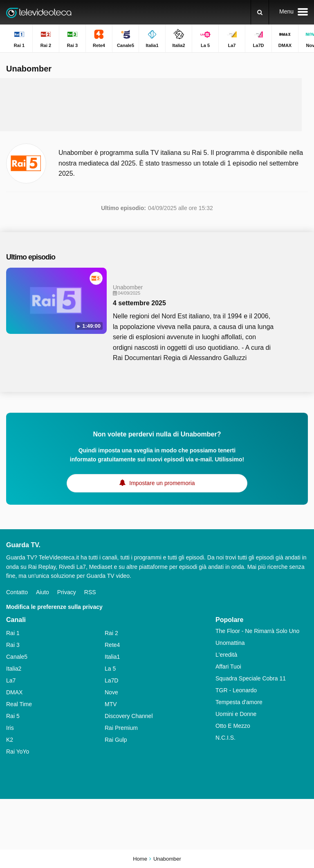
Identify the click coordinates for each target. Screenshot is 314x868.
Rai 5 (13, 716)
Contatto (17, 592)
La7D (111, 680)
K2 (10, 740)
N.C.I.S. (225, 738)
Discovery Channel (129, 716)
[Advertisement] (157, 105)
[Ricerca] (260, 12)
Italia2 (14, 669)
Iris (10, 728)
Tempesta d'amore (239, 702)
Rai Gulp (116, 740)
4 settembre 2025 (139, 303)
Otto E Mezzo (233, 726)
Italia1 (112, 657)
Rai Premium (121, 728)
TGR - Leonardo (236, 690)
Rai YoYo (18, 752)
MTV (111, 704)
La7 (11, 680)
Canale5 (17, 657)
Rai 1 (13, 633)
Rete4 (112, 645)
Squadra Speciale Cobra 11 (251, 678)
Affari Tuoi (228, 667)
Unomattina (230, 643)
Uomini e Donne (236, 714)
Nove (111, 692)
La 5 (110, 669)
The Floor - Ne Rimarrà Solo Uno (257, 631)
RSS (90, 592)
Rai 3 (13, 645)
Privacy (67, 592)
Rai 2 (111, 633)
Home (140, 859)
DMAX (14, 692)
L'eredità (226, 655)
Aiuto (43, 592)
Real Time (19, 704)
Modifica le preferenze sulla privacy (54, 607)
